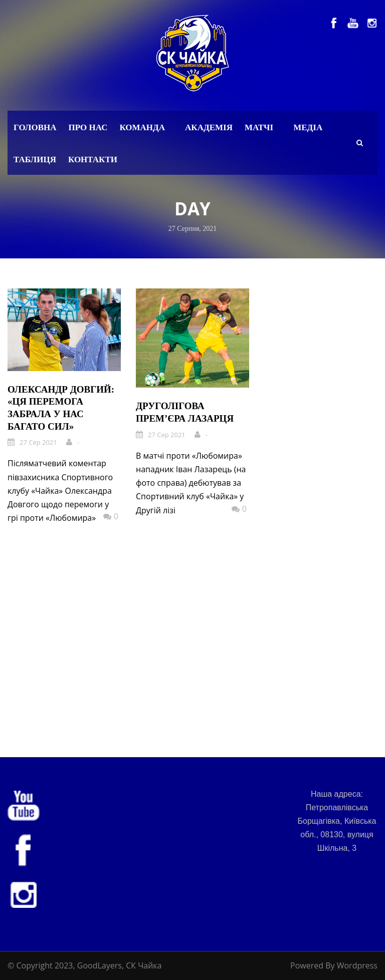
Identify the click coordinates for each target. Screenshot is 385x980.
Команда (142, 127)
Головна (35, 127)
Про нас (88, 127)
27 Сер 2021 (38, 442)
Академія (209, 127)
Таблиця (35, 159)
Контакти (93, 159)
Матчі (259, 127)
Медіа (308, 127)
